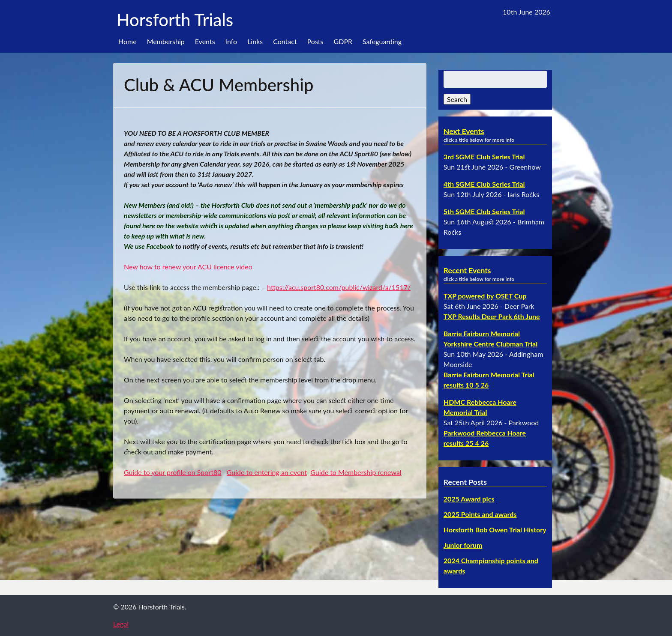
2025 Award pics (469, 499)
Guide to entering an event (267, 472)
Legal (121, 624)
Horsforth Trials (175, 20)
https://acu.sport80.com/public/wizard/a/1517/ (339, 287)
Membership (166, 41)
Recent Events (467, 270)
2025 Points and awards (480, 514)
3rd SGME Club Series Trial (484, 157)
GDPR (343, 41)
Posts (315, 41)
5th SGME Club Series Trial (484, 211)
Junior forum (463, 545)
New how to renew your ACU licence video (188, 267)
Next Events (464, 131)
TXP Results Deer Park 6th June (492, 316)
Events (205, 41)
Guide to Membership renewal (356, 472)
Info (231, 41)
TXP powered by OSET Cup (485, 296)
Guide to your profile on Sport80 (172, 472)
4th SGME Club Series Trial (484, 184)
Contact (285, 41)
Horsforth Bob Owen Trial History (495, 530)
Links (255, 41)
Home (127, 41)
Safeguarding (382, 41)
